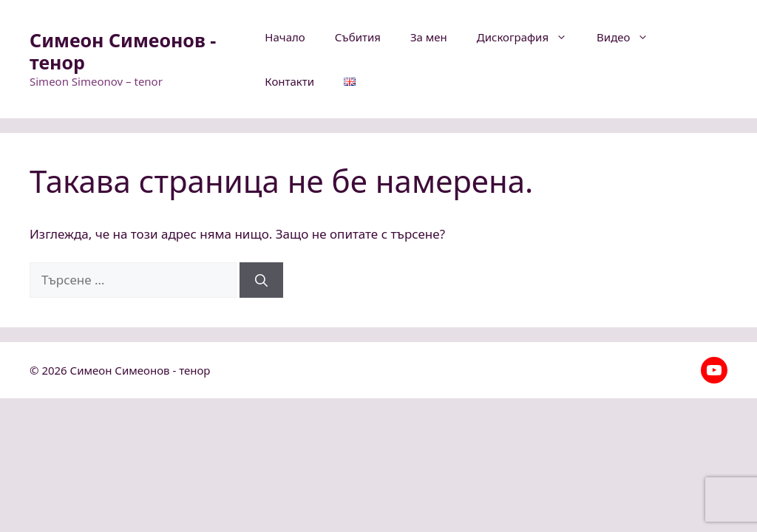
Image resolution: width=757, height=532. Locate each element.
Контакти (289, 81)
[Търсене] (261, 280)
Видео (630, 37)
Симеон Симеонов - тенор (123, 51)
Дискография (529, 37)
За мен (429, 37)
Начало (285, 37)
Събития (358, 37)
